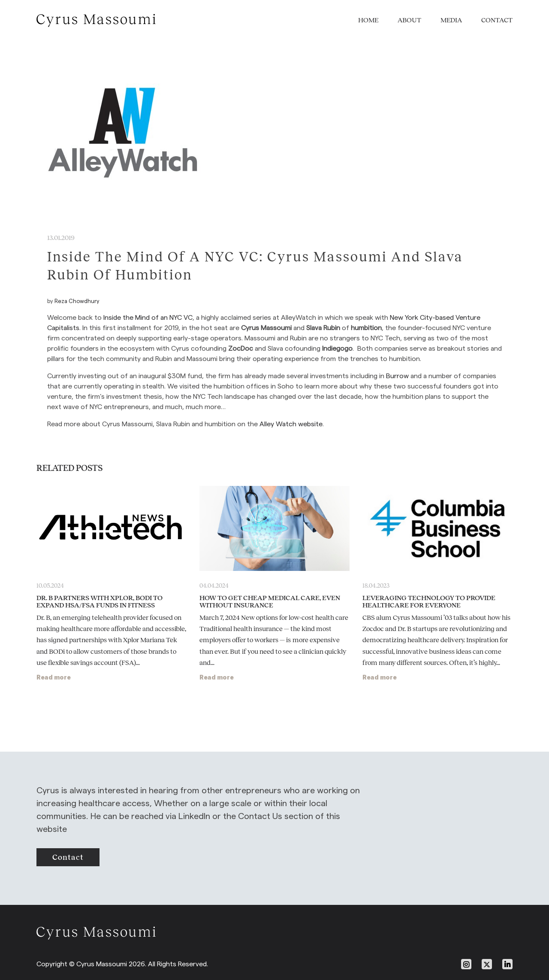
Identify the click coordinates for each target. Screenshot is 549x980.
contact (68, 857)
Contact (497, 20)
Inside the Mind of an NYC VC (148, 317)
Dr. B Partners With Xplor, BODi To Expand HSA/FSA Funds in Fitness (100, 601)
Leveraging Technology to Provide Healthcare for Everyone (429, 601)
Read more (54, 677)
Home (368, 20)
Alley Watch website (291, 424)
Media (451, 20)
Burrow (397, 376)
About (409, 20)
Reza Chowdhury (77, 301)
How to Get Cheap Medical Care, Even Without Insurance (270, 601)
